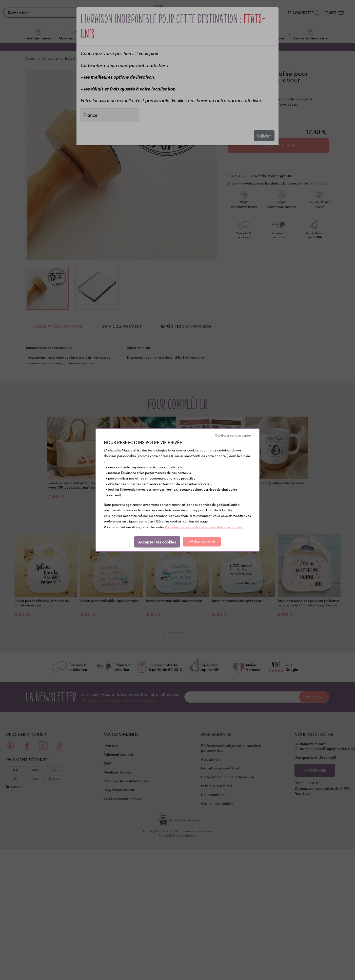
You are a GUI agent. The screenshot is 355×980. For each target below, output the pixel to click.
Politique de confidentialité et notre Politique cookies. (204, 527)
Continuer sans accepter (233, 435)
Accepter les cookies (157, 542)
